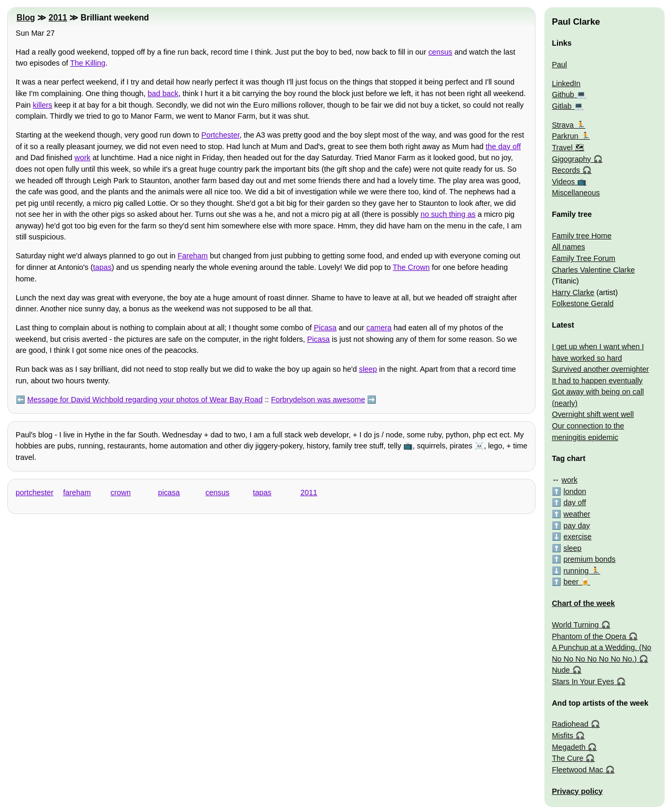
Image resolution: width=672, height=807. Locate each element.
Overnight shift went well (593, 414)
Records (566, 170)
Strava (563, 125)
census (440, 52)
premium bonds (589, 559)
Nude (561, 670)
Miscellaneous (576, 193)
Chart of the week (583, 603)
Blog (26, 18)
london (575, 491)
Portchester (220, 135)
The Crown (411, 267)
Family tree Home (582, 236)
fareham (77, 492)
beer (571, 582)
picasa (169, 492)
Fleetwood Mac (577, 770)
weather (577, 514)
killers (43, 105)
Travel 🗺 (568, 148)
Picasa (325, 328)
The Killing (88, 63)
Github (563, 95)
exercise (577, 537)
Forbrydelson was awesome (318, 400)
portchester (35, 492)
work (82, 158)
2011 (58, 18)
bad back (163, 93)
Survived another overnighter (600, 369)
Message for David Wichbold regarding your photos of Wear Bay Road (145, 400)
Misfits (563, 736)
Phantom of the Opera (589, 636)
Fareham (193, 256)
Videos (563, 182)
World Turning (575, 625)
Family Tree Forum (584, 258)
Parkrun (565, 136)
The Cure (568, 758)
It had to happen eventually (597, 381)
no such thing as (448, 214)
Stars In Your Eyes (583, 682)
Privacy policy (577, 791)
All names (568, 247)
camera (379, 328)
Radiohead (570, 724)
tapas (102, 267)
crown (121, 492)
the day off (503, 146)
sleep (368, 369)
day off (575, 502)
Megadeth (569, 747)
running (576, 571)
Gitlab (562, 106)
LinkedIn (566, 83)
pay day (576, 526)
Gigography (571, 159)
